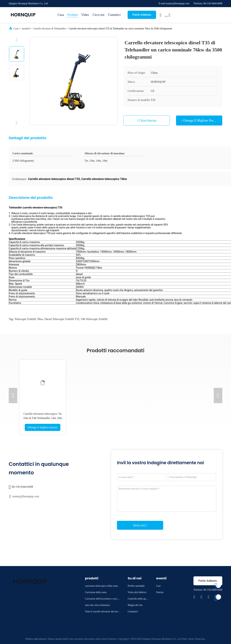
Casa (61, 15)
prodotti (26, 29)
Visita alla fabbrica (137, 592)
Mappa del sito (135, 605)
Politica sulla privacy (36, 639)
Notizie (160, 592)
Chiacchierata (148, 121)
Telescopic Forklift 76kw (29, 319)
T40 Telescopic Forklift (94, 319)
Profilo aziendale (136, 586)
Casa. (16, 29)
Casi (158, 586)
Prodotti (73, 15)
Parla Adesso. (142, 15)
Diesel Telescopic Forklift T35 (62, 319)
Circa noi (98, 15)
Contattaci (133, 612)
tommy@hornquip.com (26, 496)
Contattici (114, 15)
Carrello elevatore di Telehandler (49, 29)
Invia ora (140, 525)
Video (85, 15)
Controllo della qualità (138, 599)
